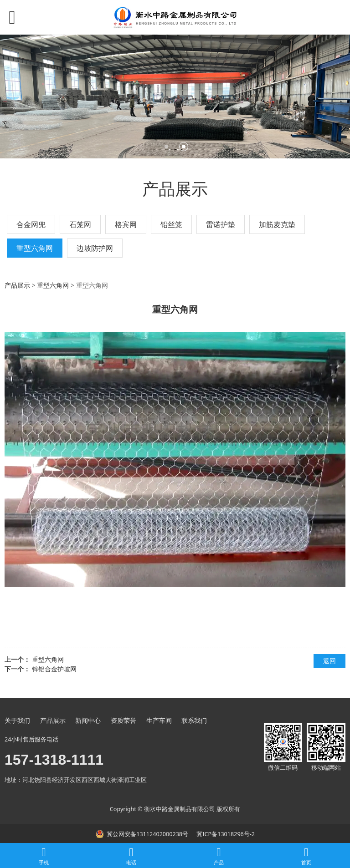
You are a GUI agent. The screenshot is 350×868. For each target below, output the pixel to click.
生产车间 (159, 720)
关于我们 (17, 720)
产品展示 (17, 285)
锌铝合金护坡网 (54, 669)
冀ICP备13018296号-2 (225, 834)
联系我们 (194, 720)
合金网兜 (31, 224)
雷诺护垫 (221, 224)
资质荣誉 (124, 720)
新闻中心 (88, 720)
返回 (329, 661)
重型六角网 (35, 248)
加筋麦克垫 (277, 224)
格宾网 (126, 224)
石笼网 (80, 224)
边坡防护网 (95, 248)
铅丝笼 (171, 224)
